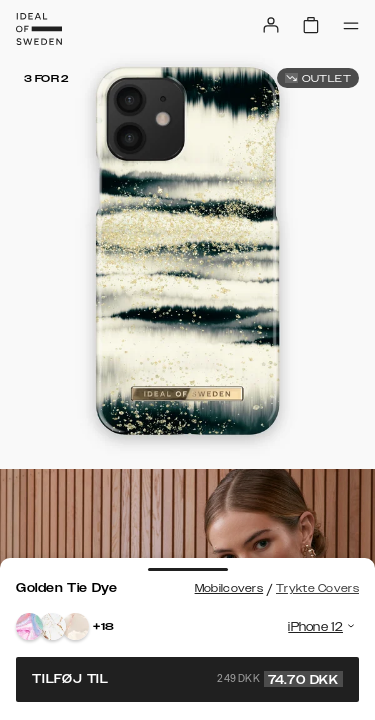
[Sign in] (271, 25)
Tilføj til (187, 679)
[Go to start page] (39, 29)
